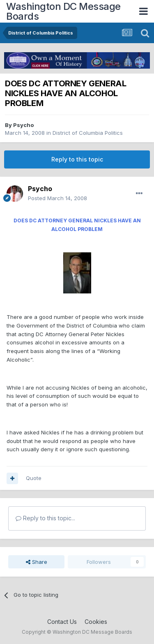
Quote (34, 478)
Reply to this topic (77, 159)
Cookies (96, 622)
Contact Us (62, 622)
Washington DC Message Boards (63, 11)
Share (37, 562)
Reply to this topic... (45, 518)
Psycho (23, 125)
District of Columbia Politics (88, 133)
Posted (57, 198)
